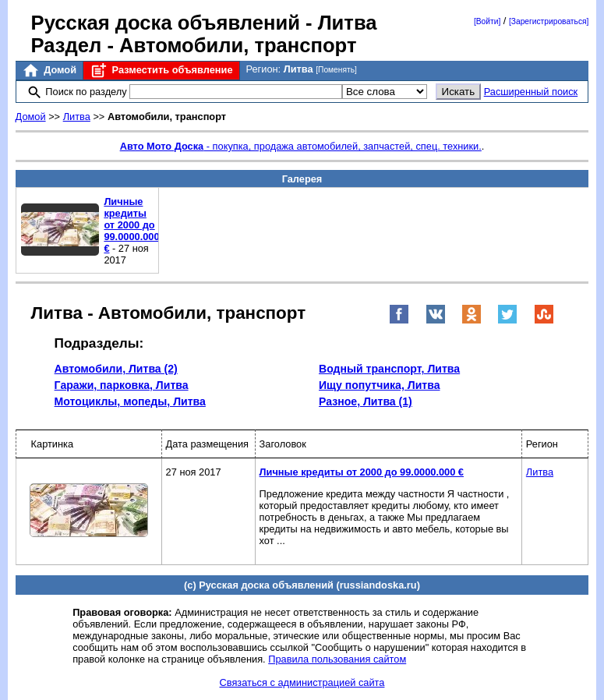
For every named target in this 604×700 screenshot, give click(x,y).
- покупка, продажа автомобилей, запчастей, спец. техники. (301, 146)
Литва (77, 117)
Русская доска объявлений (166, 23)
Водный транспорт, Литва (389, 369)
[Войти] (487, 21)
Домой (49, 71)
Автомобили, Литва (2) (116, 369)
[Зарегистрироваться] (549, 21)
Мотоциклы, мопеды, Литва (130, 401)
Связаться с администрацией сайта (302, 682)
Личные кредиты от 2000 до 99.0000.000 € (131, 225)
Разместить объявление (161, 71)
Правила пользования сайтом (337, 659)
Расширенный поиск (531, 92)
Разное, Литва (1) (366, 401)
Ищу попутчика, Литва (380, 385)
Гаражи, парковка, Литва (122, 385)
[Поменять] (336, 70)
